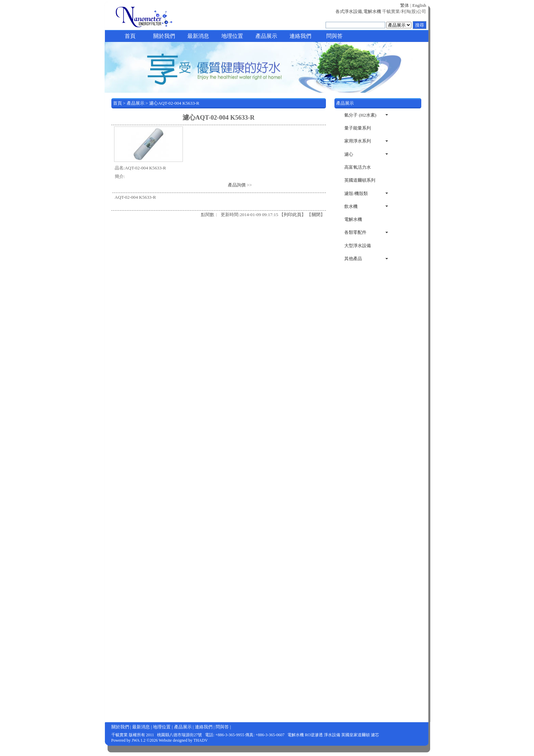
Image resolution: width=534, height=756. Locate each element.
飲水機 (351, 206)
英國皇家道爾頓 (356, 735)
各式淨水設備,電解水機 (358, 11)
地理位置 (232, 36)
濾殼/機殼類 (356, 193)
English (419, 5)
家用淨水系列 (358, 141)
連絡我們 (300, 36)
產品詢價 (237, 185)
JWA (136, 740)
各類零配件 (355, 232)
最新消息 (198, 36)
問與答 (334, 36)
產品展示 (266, 36)
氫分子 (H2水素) (360, 115)
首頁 (130, 36)
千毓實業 (120, 735)
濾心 (349, 154)
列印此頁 (293, 215)
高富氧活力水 (358, 167)
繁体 (405, 5)
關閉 (316, 215)
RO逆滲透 (314, 735)
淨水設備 (332, 735)
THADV (201, 740)
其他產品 (353, 259)
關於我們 (164, 36)
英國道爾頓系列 (360, 180)
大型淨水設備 (358, 246)
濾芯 (375, 735)
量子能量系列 (358, 128)
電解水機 (353, 219)
